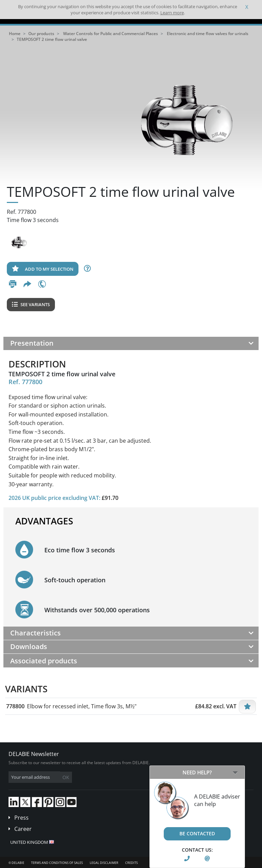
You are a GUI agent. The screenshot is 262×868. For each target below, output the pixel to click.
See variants (31, 304)
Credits (132, 863)
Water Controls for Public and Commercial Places (111, 34)
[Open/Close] (235, 772)
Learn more (172, 13)
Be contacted (197, 833)
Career (23, 829)
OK (66, 777)
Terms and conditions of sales (57, 863)
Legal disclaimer (104, 863)
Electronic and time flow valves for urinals (208, 34)
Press (21, 818)
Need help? (197, 772)
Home (15, 34)
